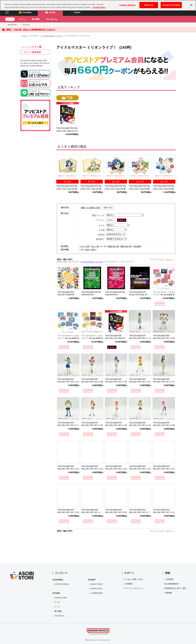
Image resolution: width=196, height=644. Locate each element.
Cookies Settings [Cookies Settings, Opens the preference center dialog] (127, 5)
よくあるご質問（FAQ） (134, 579)
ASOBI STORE (60, 598)
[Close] (191, 5)
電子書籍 (36, 19)
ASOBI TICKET (97, 584)
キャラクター (13, 25)
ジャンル (26, 25)
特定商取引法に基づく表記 (175, 588)
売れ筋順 (137, 246)
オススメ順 (85, 246)
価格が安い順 (113, 246)
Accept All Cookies (171, 5)
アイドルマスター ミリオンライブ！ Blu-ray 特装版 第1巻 (164, 295)
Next (172, 167)
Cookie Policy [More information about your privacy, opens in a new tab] (99, 7)
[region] (98, 5)
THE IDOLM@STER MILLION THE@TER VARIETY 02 (66, 295)
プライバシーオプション (134, 588)
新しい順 (95, 246)
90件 (87, 250)
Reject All (149, 5)
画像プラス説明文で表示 (91, 208)
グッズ (10, 19)
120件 (93, 250)
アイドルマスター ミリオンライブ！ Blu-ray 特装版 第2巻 (69, 338)
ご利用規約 (169, 579)
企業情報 (168, 593)
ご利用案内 (128, 584)
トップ (24, 36)
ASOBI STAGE (96, 589)
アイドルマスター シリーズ (52, 36)
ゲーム (22, 19)
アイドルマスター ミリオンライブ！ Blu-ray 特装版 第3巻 (92, 338)
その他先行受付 (96, 593)
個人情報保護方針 (172, 584)
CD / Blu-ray (52, 19)
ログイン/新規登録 (32, 52)
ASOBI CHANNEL (62, 584)
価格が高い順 (126, 246)
